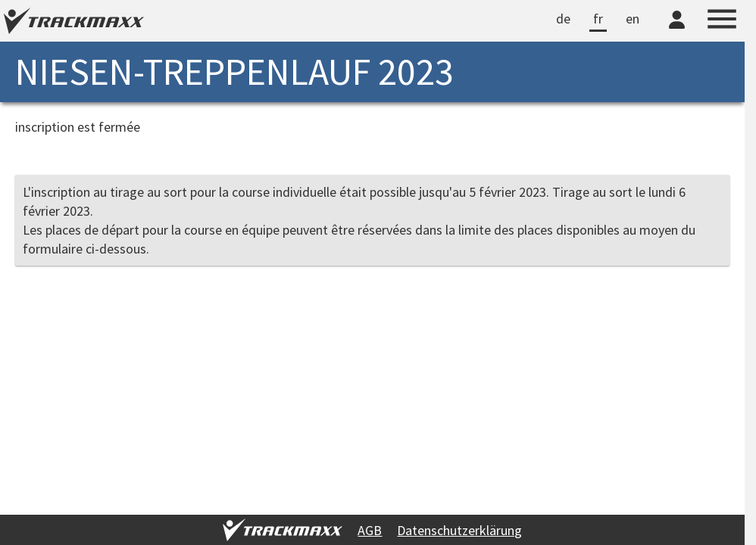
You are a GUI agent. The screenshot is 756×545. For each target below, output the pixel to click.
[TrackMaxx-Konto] (677, 31)
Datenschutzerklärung (459, 530)
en (633, 19)
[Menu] (722, 21)
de (563, 19)
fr (598, 19)
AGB (370, 530)
